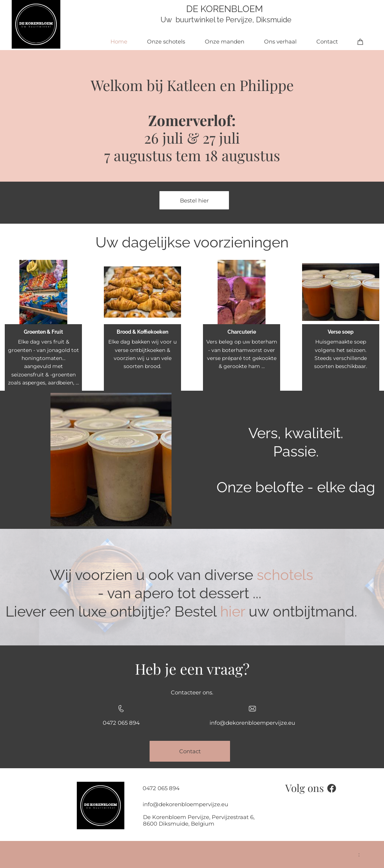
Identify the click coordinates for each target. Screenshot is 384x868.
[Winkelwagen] (360, 41)
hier (233, 611)
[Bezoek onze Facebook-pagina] (332, 788)
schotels (285, 575)
